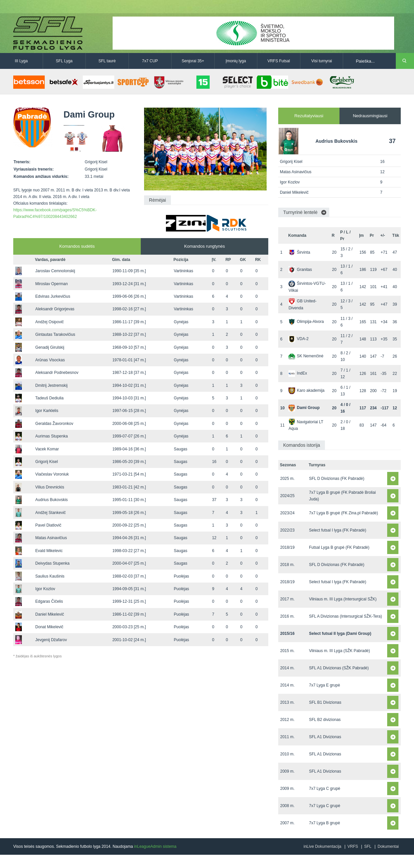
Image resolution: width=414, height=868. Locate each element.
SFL (368, 846)
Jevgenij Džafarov (51, 640)
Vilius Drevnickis (50, 487)
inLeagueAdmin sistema (155, 846)
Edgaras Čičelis (49, 601)
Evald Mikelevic (49, 551)
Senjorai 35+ (193, 61)
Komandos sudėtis (77, 246)
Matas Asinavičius (51, 538)
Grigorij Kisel (47, 462)
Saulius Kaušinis (50, 576)
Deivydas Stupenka (52, 563)
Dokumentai (388, 846)
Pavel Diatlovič (49, 525)
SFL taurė (107, 61)
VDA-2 (298, 339)
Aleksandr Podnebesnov (57, 373)
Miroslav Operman (52, 284)
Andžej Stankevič (51, 513)
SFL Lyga (64, 61)
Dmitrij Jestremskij (52, 385)
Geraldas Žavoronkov (54, 424)
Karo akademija (306, 390)
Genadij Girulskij (50, 347)
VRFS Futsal (279, 61)
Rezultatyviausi (309, 116)
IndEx (298, 373)
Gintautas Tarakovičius (55, 334)
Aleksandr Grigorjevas (55, 309)
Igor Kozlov (45, 589)
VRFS (353, 846)
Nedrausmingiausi (370, 116)
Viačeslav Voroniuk (52, 474)
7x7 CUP (150, 61)
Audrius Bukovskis (52, 500)
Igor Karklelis (47, 411)
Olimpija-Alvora (306, 322)
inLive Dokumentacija (322, 846)
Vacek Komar (47, 449)
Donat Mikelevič (50, 627)
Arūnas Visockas (50, 360)
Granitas (300, 270)
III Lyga (21, 61)
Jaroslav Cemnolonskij (55, 271)
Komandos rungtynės (205, 246)
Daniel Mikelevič (50, 614)
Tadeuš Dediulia (50, 398)
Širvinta (299, 252)
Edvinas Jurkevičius (53, 296)
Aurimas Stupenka (52, 436)
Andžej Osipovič (50, 322)
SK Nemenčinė (306, 356)
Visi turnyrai (322, 61)
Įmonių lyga (236, 61)
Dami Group (304, 408)
